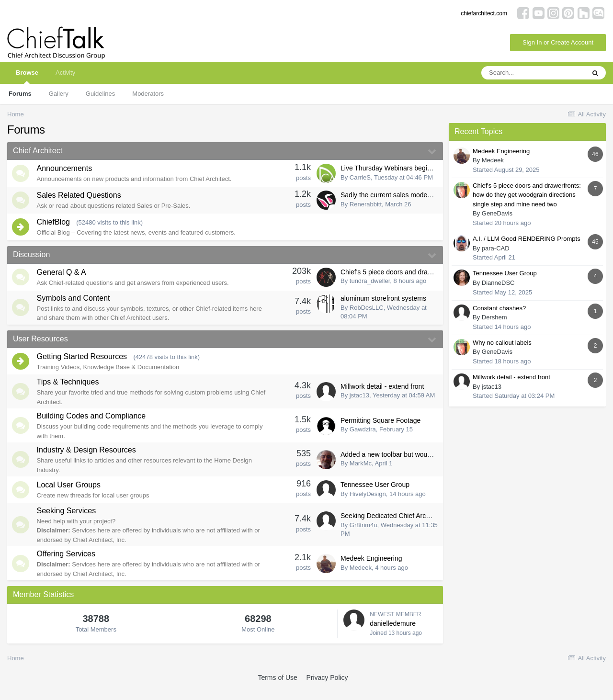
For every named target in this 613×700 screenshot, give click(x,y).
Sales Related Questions (81, 198)
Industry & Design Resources (88, 460)
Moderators (148, 94)
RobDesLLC (367, 315)
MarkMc (361, 473)
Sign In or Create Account (558, 42)
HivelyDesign (368, 505)
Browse (27, 76)
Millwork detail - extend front (382, 396)
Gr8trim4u (363, 537)
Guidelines (100, 94)
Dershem (494, 317)
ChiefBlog (55, 227)
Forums (20, 94)
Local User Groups (71, 496)
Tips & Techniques (70, 392)
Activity (65, 73)
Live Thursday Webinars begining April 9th (403, 169)
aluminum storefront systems (383, 306)
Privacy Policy (327, 690)
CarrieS (360, 178)
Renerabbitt (366, 207)
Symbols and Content (75, 306)
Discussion (31, 260)
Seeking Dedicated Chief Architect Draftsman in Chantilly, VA (431, 528)
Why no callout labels (502, 343)
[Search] (533, 73)
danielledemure (393, 635)
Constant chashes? (499, 308)
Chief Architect (38, 151)
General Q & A (63, 279)
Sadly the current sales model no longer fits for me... (418, 198)
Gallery (59, 94)
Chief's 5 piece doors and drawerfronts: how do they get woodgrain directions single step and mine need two (527, 195)
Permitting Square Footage (380, 430)
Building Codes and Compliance (93, 426)
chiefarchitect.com (484, 13)
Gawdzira (363, 439)
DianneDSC (498, 283)
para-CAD (496, 248)
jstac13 (359, 405)
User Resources (40, 346)
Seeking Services (68, 523)
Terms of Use (277, 690)
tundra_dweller (370, 288)
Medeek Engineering (371, 570)
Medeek (361, 580)
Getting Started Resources (84, 366)
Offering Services (68, 566)
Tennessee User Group (375, 496)
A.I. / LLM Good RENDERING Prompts (527, 239)
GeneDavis (497, 213)
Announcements (67, 170)
